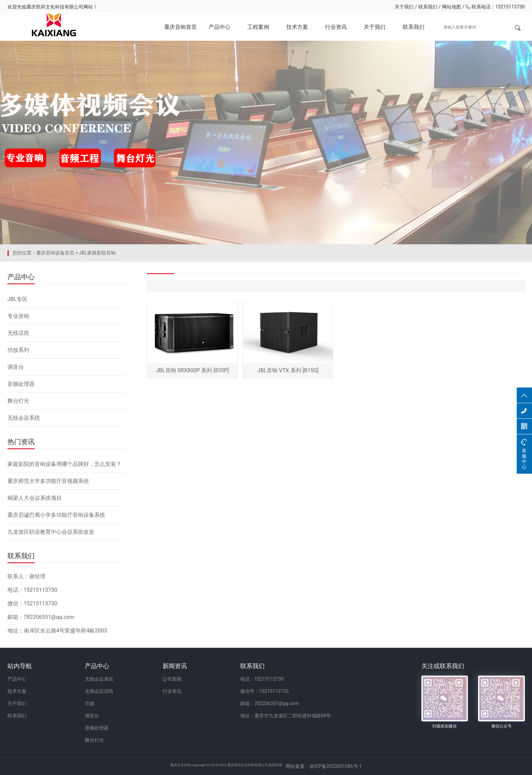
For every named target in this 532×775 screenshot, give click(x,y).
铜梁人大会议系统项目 (35, 498)
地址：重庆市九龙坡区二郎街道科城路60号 (286, 716)
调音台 (16, 367)
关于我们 (404, 7)
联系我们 (428, 7)
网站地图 (452, 7)
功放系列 (18, 350)
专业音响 (18, 316)
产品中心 (220, 27)
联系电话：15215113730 (495, 7)
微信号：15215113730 (264, 691)
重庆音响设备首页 (55, 253)
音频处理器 (21, 384)
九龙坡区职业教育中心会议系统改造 (51, 532)
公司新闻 (172, 679)
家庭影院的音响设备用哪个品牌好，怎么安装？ (64, 464)
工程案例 (258, 27)
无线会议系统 (24, 418)
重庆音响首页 (180, 27)
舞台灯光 (18, 401)
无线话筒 (18, 333)
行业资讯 (336, 27)
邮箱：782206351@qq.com (270, 703)
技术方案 (297, 27)
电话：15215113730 (262, 679)
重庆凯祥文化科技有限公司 (55, 7)
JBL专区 (17, 299)
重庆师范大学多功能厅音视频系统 (48, 481)
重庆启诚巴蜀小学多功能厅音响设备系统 (56, 515)
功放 (90, 703)
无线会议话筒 (99, 691)
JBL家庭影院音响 (97, 253)
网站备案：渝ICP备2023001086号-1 (346, 766)
